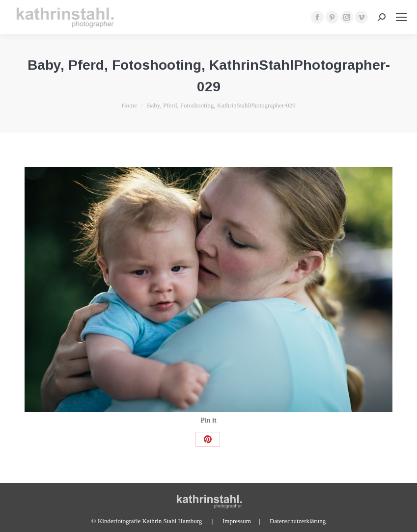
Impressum (237, 521)
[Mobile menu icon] (401, 17)
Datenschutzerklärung (298, 521)
